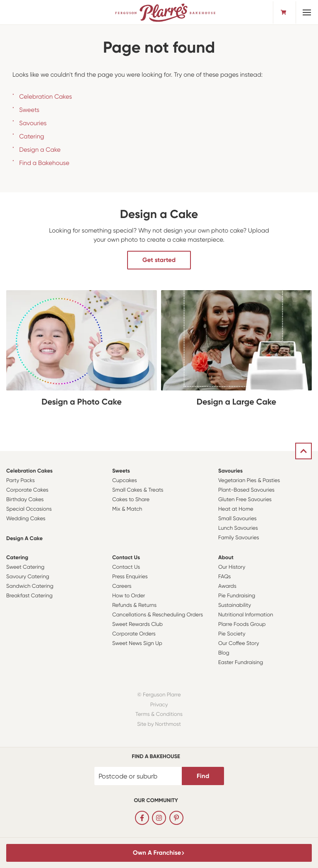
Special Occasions (29, 509)
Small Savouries (237, 519)
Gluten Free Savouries (245, 500)
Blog (224, 653)
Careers (122, 586)
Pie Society (232, 634)
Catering (31, 136)
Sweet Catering (25, 567)
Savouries (33, 123)
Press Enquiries (130, 577)
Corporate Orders (134, 634)
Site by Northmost (159, 724)
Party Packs (20, 481)
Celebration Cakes (46, 97)
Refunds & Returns (134, 605)
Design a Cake (40, 150)
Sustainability (235, 605)
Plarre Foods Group (242, 624)
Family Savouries (239, 538)
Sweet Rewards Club (137, 624)
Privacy (159, 705)
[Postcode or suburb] (138, 776)
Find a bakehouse (156, 757)
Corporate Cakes (27, 490)
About (226, 558)
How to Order (129, 596)
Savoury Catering (28, 577)
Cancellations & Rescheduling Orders (158, 615)
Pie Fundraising (237, 596)
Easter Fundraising (241, 663)
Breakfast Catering (29, 596)
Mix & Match (127, 509)
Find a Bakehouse (44, 163)
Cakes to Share (131, 500)
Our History (232, 567)
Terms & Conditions (159, 714)
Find (203, 776)
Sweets (29, 110)
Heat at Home (236, 509)
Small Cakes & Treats (138, 490)
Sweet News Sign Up (137, 644)
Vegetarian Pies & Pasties (249, 481)
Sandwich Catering (30, 586)
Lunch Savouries (238, 528)
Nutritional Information (246, 615)
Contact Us (126, 558)
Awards (227, 586)
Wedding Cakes (26, 519)
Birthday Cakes (25, 500)
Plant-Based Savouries (246, 490)
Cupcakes (125, 481)
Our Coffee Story (239, 644)
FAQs (225, 577)
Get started (159, 260)
